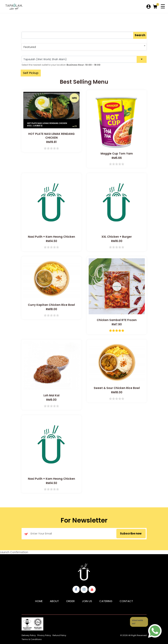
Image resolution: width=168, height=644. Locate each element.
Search (140, 35)
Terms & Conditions (32, 639)
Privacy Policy (44, 635)
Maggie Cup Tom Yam (117, 154)
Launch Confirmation (14, 552)
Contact (126, 601)
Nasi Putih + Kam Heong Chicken (51, 237)
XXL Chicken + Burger (117, 237)
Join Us (87, 601)
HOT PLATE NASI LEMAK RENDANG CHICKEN (51, 136)
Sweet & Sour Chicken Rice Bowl (117, 388)
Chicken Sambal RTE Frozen (117, 320)
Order (70, 601)
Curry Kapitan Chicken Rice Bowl (51, 305)
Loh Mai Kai (51, 395)
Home (39, 601)
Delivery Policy (29, 635)
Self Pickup (31, 73)
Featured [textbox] (30, 47)
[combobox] (84, 47)
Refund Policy (59, 635)
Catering (106, 601)
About (54, 601)
